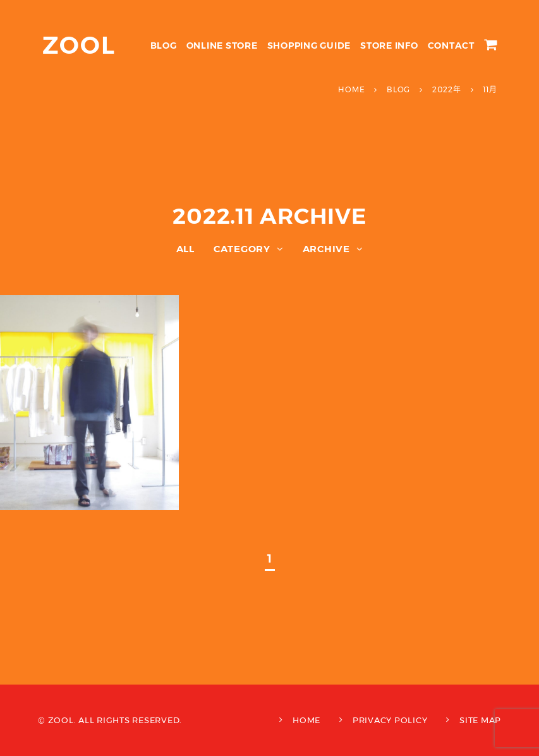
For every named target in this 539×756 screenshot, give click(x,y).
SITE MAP (480, 720)
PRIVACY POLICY (390, 720)
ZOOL (79, 45)
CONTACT (451, 46)
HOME (306, 720)
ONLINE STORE (222, 46)
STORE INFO (389, 46)
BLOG (164, 46)
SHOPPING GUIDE (309, 46)
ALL (185, 249)
